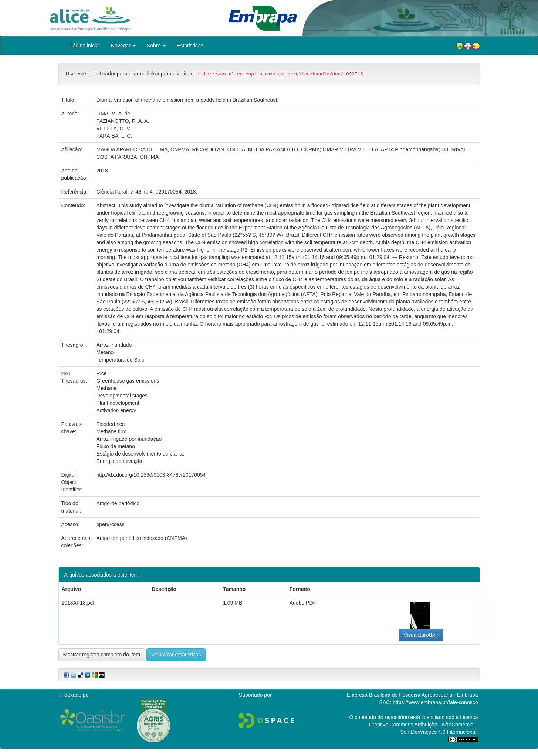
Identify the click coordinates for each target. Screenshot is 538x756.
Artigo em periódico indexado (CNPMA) (142, 538)
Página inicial (85, 46)
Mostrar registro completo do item (102, 655)
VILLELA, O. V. (114, 128)
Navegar (123, 46)
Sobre (156, 46)
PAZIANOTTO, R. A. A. (123, 121)
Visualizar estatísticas (176, 655)
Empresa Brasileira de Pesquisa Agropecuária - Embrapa (412, 695)
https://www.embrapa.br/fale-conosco (435, 702)
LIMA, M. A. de (114, 114)
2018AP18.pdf (78, 603)
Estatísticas (190, 46)
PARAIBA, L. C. (114, 136)
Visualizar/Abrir (421, 635)
